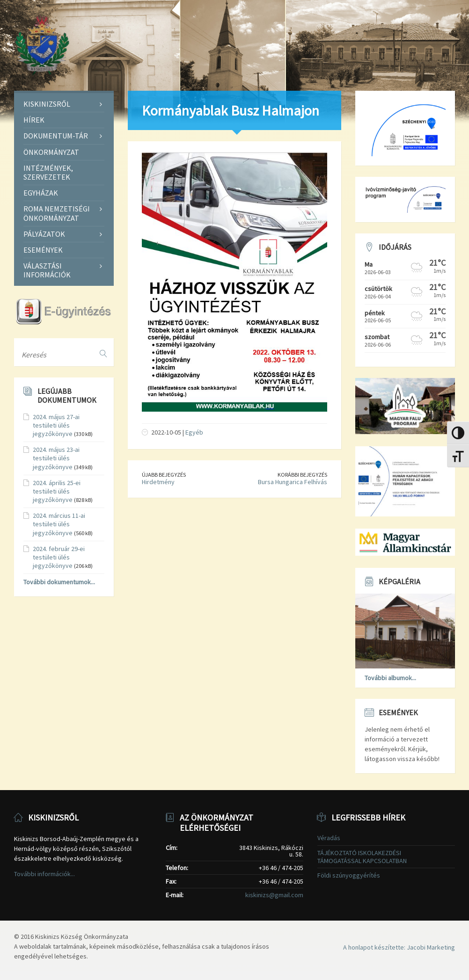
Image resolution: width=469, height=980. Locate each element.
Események (43, 250)
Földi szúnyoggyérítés (349, 875)
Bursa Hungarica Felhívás (293, 482)
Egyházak (41, 193)
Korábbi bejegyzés (302, 475)
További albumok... (390, 678)
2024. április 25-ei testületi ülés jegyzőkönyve (57, 491)
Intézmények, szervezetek (48, 172)
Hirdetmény (158, 482)
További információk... (44, 874)
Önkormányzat (51, 152)
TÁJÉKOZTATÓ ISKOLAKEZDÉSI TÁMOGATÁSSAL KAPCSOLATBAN (362, 857)
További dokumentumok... (59, 582)
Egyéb (194, 432)
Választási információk (47, 270)
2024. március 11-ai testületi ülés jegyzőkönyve (59, 524)
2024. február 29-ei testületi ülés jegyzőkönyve (59, 557)
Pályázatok (44, 234)
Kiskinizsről (47, 104)
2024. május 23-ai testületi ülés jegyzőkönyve (56, 458)
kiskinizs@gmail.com (274, 895)
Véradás (329, 838)
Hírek (34, 120)
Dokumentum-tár (56, 136)
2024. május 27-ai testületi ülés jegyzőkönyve (56, 425)
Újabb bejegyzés (164, 475)
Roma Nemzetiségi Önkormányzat (57, 213)
